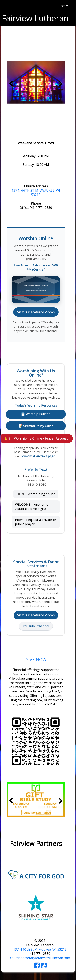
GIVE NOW (36, 659)
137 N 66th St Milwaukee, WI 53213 (40, 949)
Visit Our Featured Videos (36, 312)
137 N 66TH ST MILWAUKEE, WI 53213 (36, 193)
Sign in (64, 5)
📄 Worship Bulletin (36, 414)
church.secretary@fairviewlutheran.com (40, 958)
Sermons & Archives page (38, 456)
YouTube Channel (36, 626)
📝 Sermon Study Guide (36, 426)
